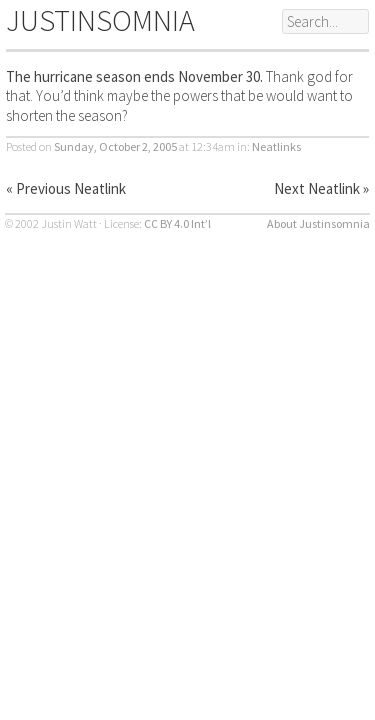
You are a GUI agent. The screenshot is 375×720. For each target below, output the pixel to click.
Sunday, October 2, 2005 (115, 146)
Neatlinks (276, 146)
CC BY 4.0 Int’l (177, 223)
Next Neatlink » (321, 188)
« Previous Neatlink (66, 188)
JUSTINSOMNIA (100, 20)
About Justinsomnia (318, 223)
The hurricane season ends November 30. (134, 76)
